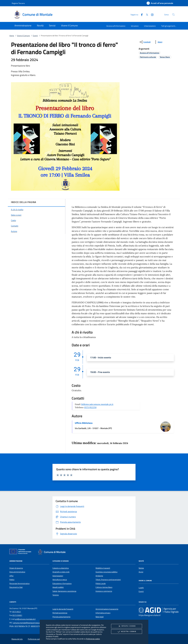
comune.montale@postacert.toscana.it (28, 623)
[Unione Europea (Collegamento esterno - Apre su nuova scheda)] (21, 552)
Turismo (56, 595)
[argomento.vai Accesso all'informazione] (150, 53)
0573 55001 (17, 615)
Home (12, 36)
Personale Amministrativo (19, 583)
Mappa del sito (17, 639)
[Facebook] (141, 14)
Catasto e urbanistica (61, 568)
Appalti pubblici (58, 587)
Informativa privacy (103, 613)
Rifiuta (127, 626)
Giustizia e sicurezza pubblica (106, 572)
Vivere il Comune (23, 36)
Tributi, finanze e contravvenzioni (108, 580)
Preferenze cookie (93, 639)
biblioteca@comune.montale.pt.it (97, 404)
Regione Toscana (18, 3)
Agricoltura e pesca (60, 580)
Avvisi (141, 572)
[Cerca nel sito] (173, 15)
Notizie (141, 568)
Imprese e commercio (104, 591)
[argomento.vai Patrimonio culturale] (148, 57)
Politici (12, 580)
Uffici (11, 576)
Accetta (127, 632)
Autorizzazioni (58, 576)
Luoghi (141, 588)
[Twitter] (146, 14)
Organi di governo (16, 568)
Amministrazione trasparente (107, 609)
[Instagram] (151, 14)
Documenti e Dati (16, 587)
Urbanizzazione (150, 26)
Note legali (100, 617)
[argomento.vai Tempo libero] (165, 57)
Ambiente (99, 576)
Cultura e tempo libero (104, 587)
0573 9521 (17, 612)
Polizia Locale (101, 583)
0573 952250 (90, 407)
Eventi (35, 36)
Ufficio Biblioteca (84, 423)
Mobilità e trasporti (103, 568)
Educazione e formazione (62, 583)
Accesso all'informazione (116, 26)
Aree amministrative (17, 572)
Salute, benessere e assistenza (64, 591)
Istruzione (135, 26)
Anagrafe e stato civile (61, 572)
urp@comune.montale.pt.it (25, 619)
